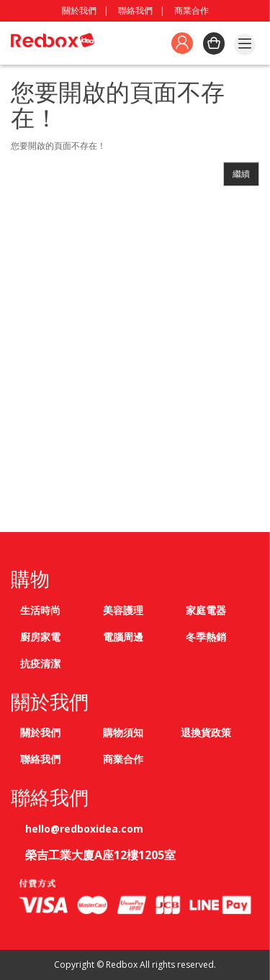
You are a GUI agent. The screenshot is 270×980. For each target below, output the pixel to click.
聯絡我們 (135, 10)
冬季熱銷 (206, 637)
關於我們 (79, 10)
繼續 (241, 174)
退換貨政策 (206, 732)
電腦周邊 (123, 637)
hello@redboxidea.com (84, 829)
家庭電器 (206, 610)
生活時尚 (40, 610)
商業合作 (192, 10)
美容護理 (123, 610)
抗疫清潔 (40, 663)
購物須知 (123, 732)
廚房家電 (40, 637)
